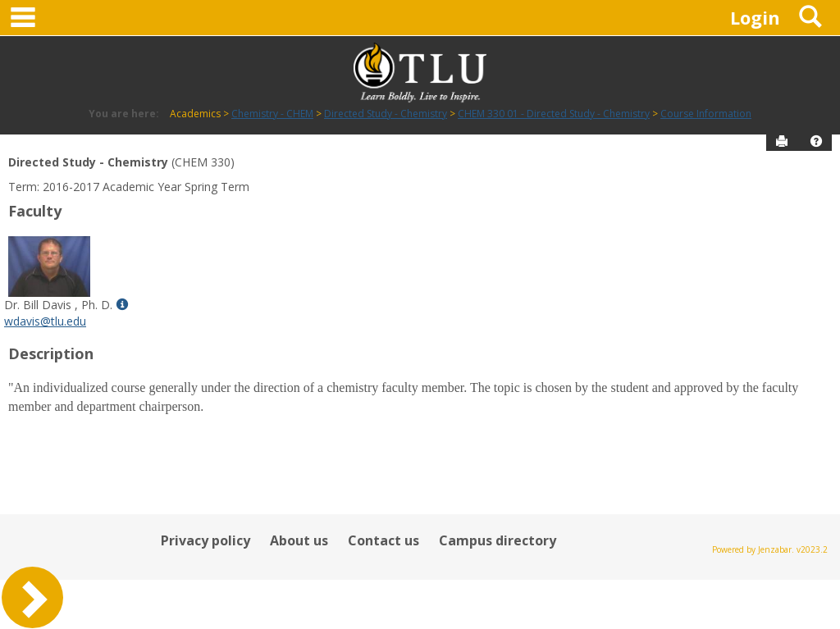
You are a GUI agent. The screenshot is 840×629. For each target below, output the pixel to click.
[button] (816, 141)
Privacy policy (205, 540)
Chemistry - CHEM (272, 114)
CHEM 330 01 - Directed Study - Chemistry (554, 114)
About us (299, 540)
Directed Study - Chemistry (386, 114)
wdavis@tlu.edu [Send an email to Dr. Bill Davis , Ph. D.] (45, 321)
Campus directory (498, 540)
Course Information (706, 114)
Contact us (383, 540)
